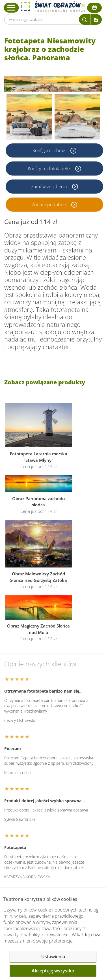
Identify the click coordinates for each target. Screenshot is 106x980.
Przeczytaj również (33, 859)
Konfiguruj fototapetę (49, 168)
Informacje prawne (33, 844)
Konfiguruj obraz (49, 150)
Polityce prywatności (49, 935)
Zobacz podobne (49, 205)
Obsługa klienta (29, 829)
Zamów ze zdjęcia (49, 187)
